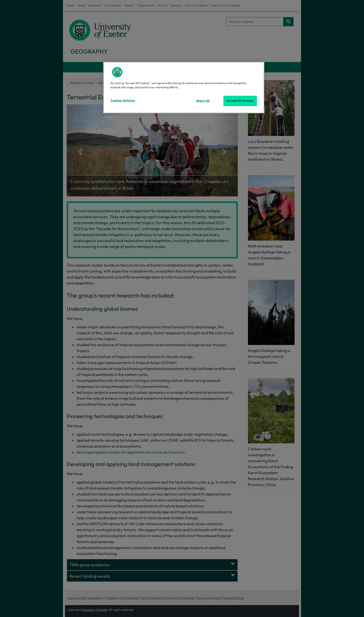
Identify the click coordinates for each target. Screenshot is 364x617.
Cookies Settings (123, 100)
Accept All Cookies (240, 101)
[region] (184, 88)
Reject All (203, 101)
